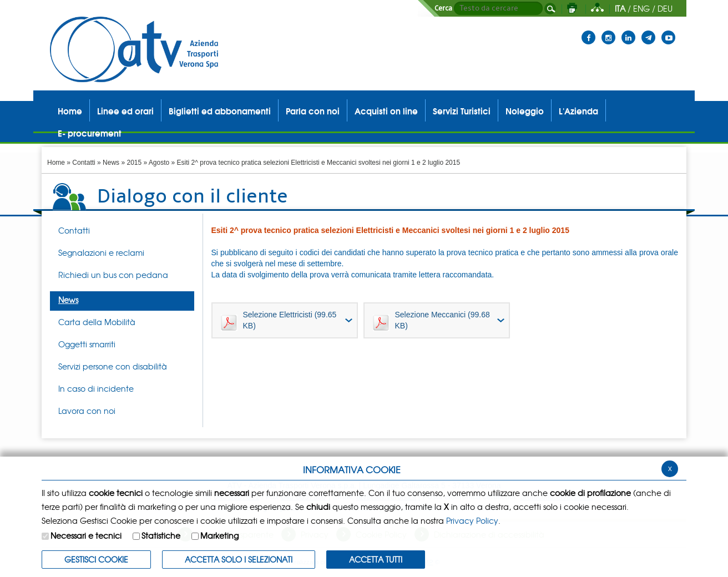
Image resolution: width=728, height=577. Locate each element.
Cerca (443, 8)
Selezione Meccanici (431, 321)
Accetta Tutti (376, 559)
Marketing (219, 535)
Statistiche (161, 535)
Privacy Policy (472, 520)
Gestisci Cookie (96, 559)
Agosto (159, 163)
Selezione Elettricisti (279, 321)
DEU (665, 8)
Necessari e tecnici (86, 535)
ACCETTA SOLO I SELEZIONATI (239, 559)
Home (56, 163)
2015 (134, 163)
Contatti (84, 163)
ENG (641, 8)
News (111, 163)
